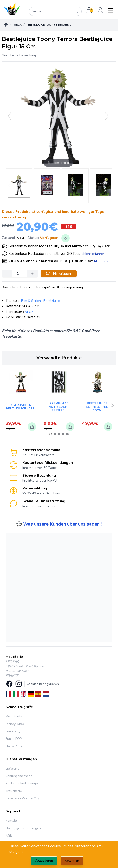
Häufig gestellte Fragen (23, 828)
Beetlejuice (52, 301)
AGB (9, 836)
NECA (29, 312)
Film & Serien (31, 301)
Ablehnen (72, 861)
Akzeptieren (44, 861)
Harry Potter (15, 746)
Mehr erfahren (94, 254)
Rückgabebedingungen (23, 783)
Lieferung (13, 769)
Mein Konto (14, 716)
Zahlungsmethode (19, 776)
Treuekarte (14, 791)
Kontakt (11, 821)
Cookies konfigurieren (43, 684)
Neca (18, 25)
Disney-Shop (15, 724)
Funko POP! (14, 739)
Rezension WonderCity (22, 798)
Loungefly (13, 731)
